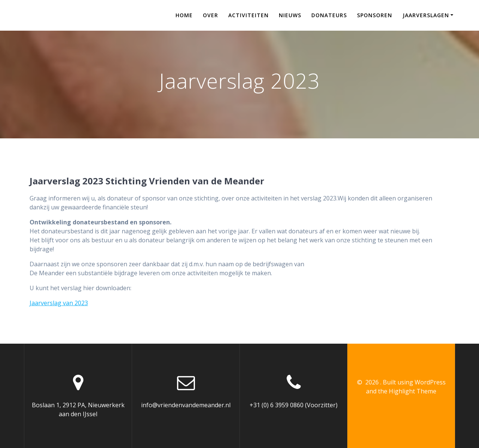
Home (184, 15)
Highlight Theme (413, 391)
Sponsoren (375, 15)
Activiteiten (248, 15)
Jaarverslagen (426, 15)
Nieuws (290, 15)
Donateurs (329, 15)
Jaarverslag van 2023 (59, 303)
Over (210, 15)
